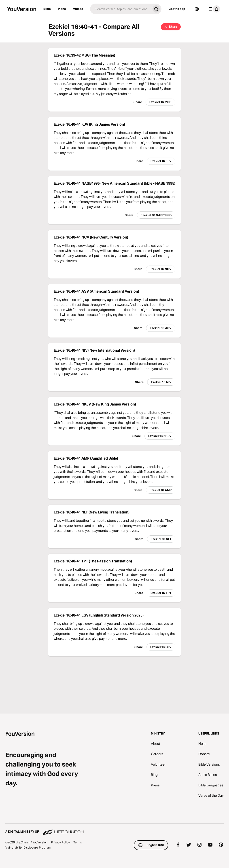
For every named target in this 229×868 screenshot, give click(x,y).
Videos (78, 9)
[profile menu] (213, 9)
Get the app (177, 9)
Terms (78, 842)
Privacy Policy (60, 842)
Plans (62, 9)
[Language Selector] (197, 9)
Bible (47, 9)
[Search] (120, 9)
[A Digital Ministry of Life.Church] (114, 830)
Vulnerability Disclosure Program (28, 847)
